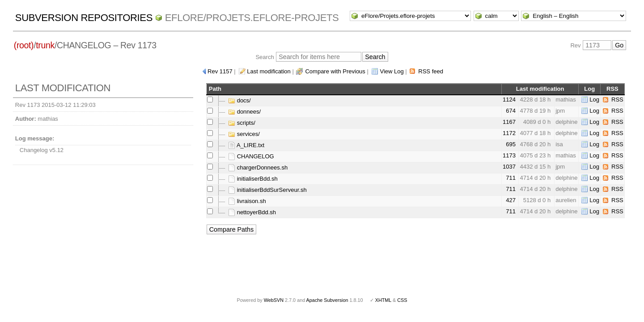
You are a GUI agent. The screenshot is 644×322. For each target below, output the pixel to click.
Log (594, 100)
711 (511, 178)
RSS (617, 100)
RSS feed (431, 71)
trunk (45, 45)
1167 (509, 122)
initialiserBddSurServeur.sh (267, 190)
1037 (509, 167)
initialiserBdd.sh (253, 179)
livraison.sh (247, 201)
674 (511, 111)
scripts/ (242, 123)
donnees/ (244, 112)
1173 (509, 155)
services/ (244, 134)
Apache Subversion (327, 300)
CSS (402, 300)
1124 (509, 100)
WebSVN (274, 300)
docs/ (239, 100)
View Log (392, 71)
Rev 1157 (220, 71)
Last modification (269, 71)
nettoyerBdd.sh (252, 212)
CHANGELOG (251, 156)
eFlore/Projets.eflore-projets (252, 18)
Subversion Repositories (84, 18)
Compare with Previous (335, 71)
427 (511, 200)
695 (511, 144)
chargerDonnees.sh (258, 167)
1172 (509, 133)
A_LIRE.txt (246, 145)
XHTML (383, 300)
